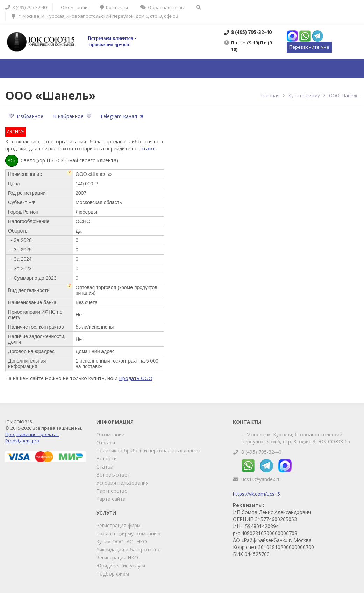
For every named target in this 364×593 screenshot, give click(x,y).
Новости (106, 459)
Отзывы (106, 442)
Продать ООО (136, 378)
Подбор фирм (113, 574)
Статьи (105, 467)
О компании (110, 434)
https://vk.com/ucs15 (256, 494)
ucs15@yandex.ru (261, 479)
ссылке (147, 148)
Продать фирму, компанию (128, 533)
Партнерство (112, 491)
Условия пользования (122, 483)
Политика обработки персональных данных (148, 451)
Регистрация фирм (118, 525)
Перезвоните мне (309, 47)
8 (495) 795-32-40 (261, 452)
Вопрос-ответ (113, 475)
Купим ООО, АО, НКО (122, 541)
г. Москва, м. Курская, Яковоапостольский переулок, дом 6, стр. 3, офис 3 (95, 16)
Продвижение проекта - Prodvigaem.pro (32, 437)
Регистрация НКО (117, 558)
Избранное (27, 116)
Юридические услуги (121, 566)
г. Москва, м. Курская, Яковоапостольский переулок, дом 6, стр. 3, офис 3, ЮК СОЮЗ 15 (296, 438)
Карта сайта (111, 499)
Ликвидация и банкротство (129, 549)
